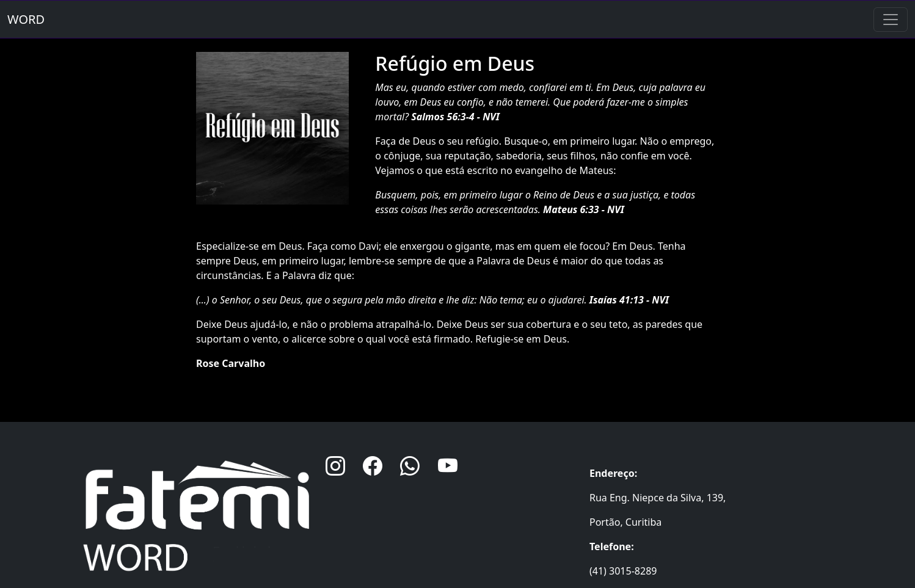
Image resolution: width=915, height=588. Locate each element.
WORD (26, 19)
